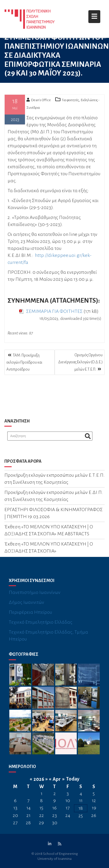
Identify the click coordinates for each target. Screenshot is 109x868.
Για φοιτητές (70, 102)
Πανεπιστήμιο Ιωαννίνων (35, 597)
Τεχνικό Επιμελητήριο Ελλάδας (41, 627)
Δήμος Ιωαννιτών (26, 607)
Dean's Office (39, 102)
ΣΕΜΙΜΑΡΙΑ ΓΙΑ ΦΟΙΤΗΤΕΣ (54, 313)
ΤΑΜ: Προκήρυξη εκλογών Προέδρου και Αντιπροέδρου (24, 362)
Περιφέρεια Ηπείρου (30, 617)
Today (73, 784)
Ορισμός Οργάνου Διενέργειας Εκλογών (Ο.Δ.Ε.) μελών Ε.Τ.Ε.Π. (80, 362)
